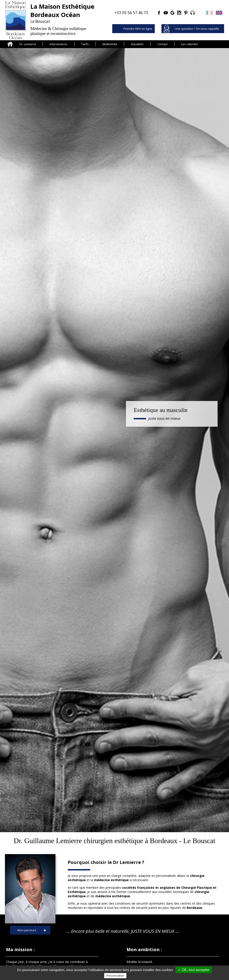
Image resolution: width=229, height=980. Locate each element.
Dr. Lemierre (28, 44)
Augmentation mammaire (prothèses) (200, 566)
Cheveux (16, 924)
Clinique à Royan (93, 934)
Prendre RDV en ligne (138, 29)
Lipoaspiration (200, 506)
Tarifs (85, 44)
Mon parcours (27, 275)
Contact (162, 44)
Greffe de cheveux (29, 506)
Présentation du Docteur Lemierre (106, 924)
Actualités (137, 44)
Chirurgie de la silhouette (28, 945)
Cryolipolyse (18, 950)
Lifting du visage (86, 564)
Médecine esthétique (143, 506)
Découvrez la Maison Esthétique (149, 446)
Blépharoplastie (143, 564)
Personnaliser (115, 976)
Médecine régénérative (86, 506)
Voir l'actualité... (41, 740)
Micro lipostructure (29, 564)
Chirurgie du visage (23, 934)
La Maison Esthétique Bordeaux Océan (110, 929)
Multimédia (110, 44)
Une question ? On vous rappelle (197, 29)
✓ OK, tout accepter (194, 970)
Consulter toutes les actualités (114, 764)
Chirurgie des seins (23, 940)
